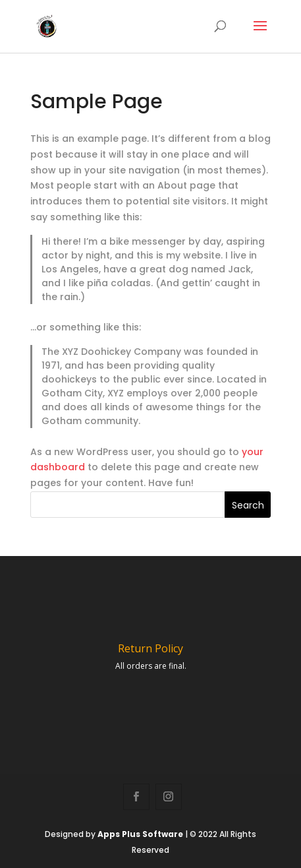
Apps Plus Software (140, 834)
